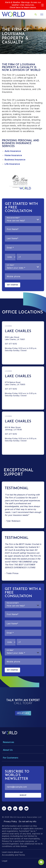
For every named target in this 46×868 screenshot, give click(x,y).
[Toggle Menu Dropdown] (23, 742)
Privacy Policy (10, 821)
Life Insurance (12, 164)
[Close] (42, 5)
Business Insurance (15, 160)
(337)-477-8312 (23, 713)
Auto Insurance (13, 151)
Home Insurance (13, 155)
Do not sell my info (28, 821)
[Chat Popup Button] (41, 862)
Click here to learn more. (23, 7)
